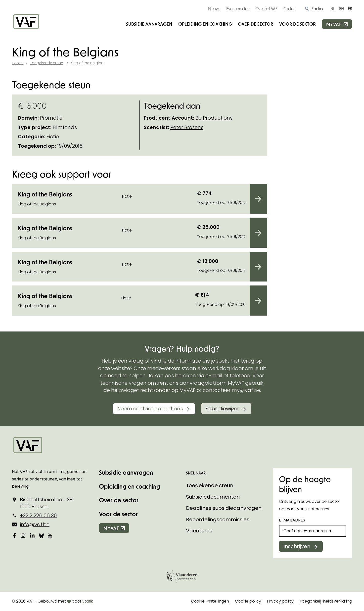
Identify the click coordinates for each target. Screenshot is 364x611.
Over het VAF (266, 9)
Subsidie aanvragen (149, 24)
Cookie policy (248, 601)
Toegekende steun (210, 485)
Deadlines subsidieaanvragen (224, 508)
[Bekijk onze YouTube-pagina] (50, 536)
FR (350, 9)
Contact (290, 9)
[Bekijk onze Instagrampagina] (23, 536)
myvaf (334, 24)
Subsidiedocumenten (213, 497)
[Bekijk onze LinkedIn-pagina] (32, 536)
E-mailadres (292, 520)
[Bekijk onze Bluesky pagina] (41, 536)
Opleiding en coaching (205, 24)
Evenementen (238, 9)
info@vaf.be (35, 524)
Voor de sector (297, 24)
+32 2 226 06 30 (38, 516)
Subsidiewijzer (222, 409)
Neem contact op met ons (150, 409)
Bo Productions (214, 118)
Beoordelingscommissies (218, 519)
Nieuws (214, 9)
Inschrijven (297, 546)
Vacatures (199, 531)
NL (333, 9)
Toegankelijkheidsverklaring (326, 601)
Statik (88, 601)
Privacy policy (280, 601)
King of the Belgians (45, 194)
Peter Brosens (187, 127)
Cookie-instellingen (210, 601)
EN (341, 9)
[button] (314, 9)
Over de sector (256, 24)
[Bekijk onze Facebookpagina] (14, 536)
